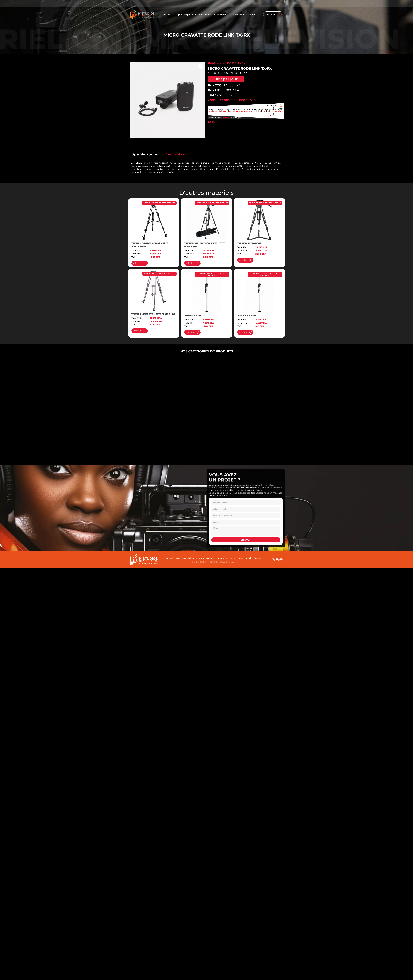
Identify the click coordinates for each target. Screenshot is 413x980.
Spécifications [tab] (145, 154)
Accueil (167, 14)
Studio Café (237, 558)
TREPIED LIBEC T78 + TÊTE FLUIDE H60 (153, 314)
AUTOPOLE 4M (193, 316)
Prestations (223, 14)
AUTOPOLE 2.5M (247, 316)
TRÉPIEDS (171, 203)
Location (210, 14)
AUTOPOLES (205, 274)
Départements (193, 14)
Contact (258, 558)
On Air (251, 14)
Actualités (238, 14)
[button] (201, 66)
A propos (177, 14)
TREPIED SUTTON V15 (249, 243)
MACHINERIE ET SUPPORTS (155, 203)
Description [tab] (175, 154)
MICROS (223, 73)
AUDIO (212, 73)
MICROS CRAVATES (241, 73)
